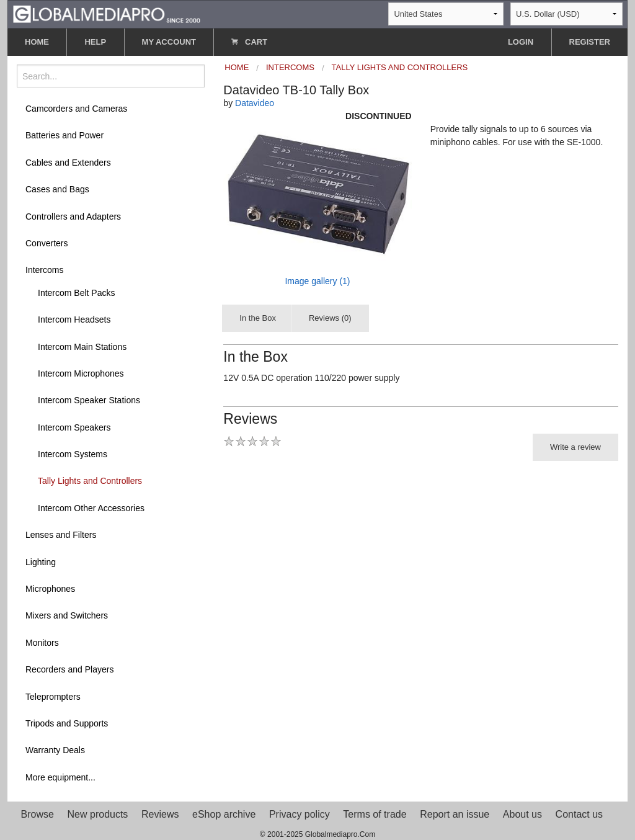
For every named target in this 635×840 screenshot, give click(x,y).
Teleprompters (53, 697)
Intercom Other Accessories (91, 508)
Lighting (41, 562)
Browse (38, 814)
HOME (37, 42)
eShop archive (224, 814)
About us (522, 814)
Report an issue (455, 814)
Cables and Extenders (68, 163)
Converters (47, 243)
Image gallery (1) (317, 281)
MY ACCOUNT (169, 42)
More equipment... (60, 777)
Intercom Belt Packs (77, 293)
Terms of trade (375, 814)
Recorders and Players (69, 669)
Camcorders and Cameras (76, 109)
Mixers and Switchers (67, 615)
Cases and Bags (57, 189)
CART (249, 42)
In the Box (258, 318)
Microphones (50, 589)
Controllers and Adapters (73, 217)
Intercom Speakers (74, 427)
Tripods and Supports (67, 723)
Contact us (579, 814)
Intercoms (44, 270)
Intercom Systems (73, 454)
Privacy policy (300, 814)
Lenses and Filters (61, 535)
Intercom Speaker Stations (89, 400)
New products (98, 814)
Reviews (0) (330, 318)
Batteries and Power (64, 135)
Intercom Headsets (74, 319)
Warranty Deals (55, 750)
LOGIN (521, 42)
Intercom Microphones (81, 373)
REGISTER (590, 42)
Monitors (42, 643)
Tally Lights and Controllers (90, 481)
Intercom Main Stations (82, 347)
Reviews (160, 814)
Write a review (575, 447)
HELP (95, 42)
